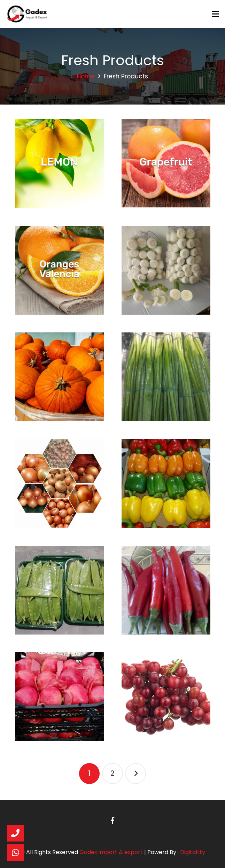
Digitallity (193, 852)
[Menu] (215, 14)
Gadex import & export (111, 852)
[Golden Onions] (59, 483)
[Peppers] (166, 483)
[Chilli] (166, 590)
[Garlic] (166, 270)
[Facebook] (113, 821)
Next (136, 774)
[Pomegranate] (59, 697)
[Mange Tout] (59, 590)
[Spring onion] (166, 377)
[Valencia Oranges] (59, 270)
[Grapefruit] (166, 164)
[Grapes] (166, 697)
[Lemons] (59, 164)
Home (86, 76)
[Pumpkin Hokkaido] (59, 377)
